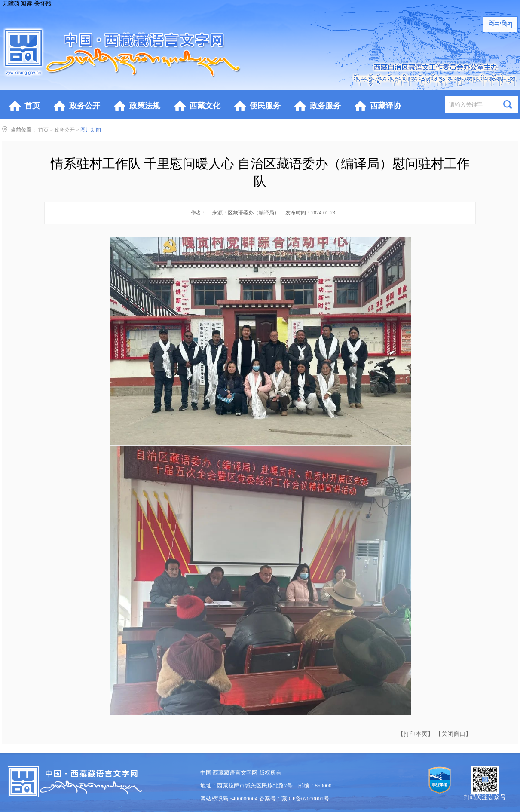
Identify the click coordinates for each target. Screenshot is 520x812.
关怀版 (43, 4)
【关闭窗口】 (453, 734)
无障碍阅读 (17, 4)
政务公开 (64, 130)
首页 (43, 130)
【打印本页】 (416, 734)
